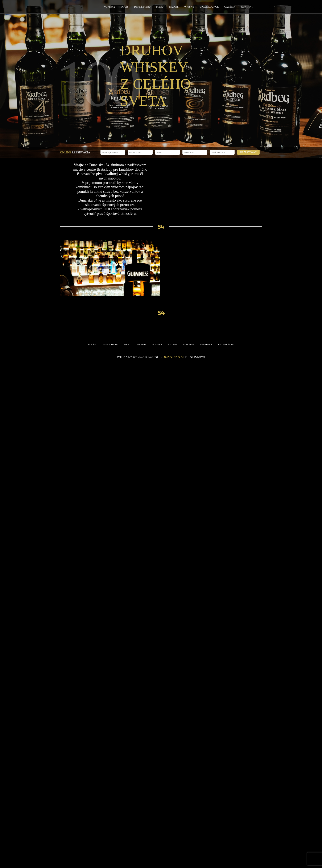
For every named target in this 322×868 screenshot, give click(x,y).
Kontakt (247, 7)
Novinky (110, 7)
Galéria (230, 7)
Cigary (173, 344)
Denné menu (142, 7)
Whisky (189, 7)
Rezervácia (226, 344)
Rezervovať (248, 152)
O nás (125, 7)
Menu (160, 7)
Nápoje (174, 7)
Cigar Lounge (209, 7)
